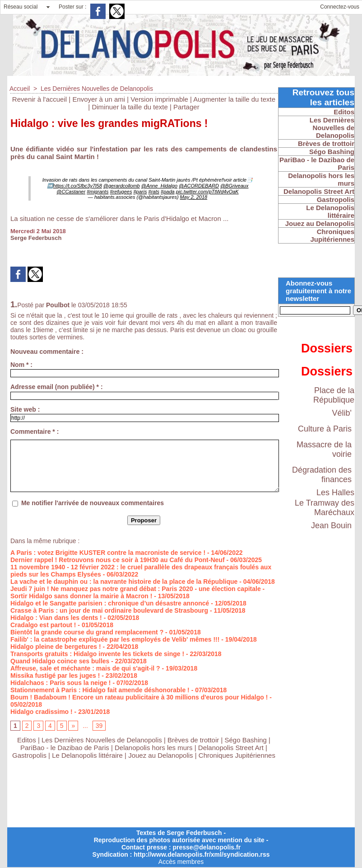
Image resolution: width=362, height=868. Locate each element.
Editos (27, 740)
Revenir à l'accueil (39, 99)
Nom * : (21, 365)
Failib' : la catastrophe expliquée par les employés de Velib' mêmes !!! (115, 639)
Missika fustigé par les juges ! (55, 676)
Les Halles (335, 493)
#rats (154, 192)
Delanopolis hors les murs (154, 748)
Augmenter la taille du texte (234, 99)
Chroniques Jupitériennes (237, 755)
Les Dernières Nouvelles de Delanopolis (97, 89)
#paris (140, 192)
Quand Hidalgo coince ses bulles (60, 661)
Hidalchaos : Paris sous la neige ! (61, 683)
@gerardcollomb (122, 186)
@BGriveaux (234, 186)
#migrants (97, 192)
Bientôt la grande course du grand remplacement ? (87, 632)
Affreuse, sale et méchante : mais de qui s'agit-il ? (85, 668)
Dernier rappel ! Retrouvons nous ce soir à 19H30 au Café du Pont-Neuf (118, 560)
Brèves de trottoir (194, 740)
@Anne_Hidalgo (159, 186)
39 (99, 726)
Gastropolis (29, 755)
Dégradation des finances (322, 475)
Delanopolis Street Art (231, 748)
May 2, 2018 (194, 197)
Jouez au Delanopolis (160, 755)
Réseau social (21, 7)
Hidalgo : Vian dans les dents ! (56, 618)
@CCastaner (71, 192)
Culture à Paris (325, 429)
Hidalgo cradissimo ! (42, 712)
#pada (168, 192)
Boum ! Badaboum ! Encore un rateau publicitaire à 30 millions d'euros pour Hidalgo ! (139, 697)
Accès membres (181, 862)
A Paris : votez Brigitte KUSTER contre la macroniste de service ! (108, 553)
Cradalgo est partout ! (43, 625)
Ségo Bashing (247, 740)
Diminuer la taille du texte (130, 107)
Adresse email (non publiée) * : (57, 387)
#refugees (121, 192)
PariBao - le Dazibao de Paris (65, 748)
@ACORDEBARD (199, 186)
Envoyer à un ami (99, 99)
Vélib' (342, 413)
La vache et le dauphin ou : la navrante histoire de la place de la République (124, 582)
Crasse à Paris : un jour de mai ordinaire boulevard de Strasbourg (109, 610)
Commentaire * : (35, 432)
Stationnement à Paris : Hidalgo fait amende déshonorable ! (100, 690)
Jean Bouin (331, 525)
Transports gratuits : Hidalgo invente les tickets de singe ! (97, 654)
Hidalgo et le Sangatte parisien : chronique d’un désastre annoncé (110, 603)
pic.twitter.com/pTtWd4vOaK (207, 192)
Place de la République (334, 395)
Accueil (20, 89)
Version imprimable (159, 99)
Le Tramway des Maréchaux (325, 508)
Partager (186, 107)
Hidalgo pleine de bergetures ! (56, 647)
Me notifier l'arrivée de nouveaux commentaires (93, 503)
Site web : (25, 409)
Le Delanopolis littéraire (87, 755)
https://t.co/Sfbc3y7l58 (78, 186)
